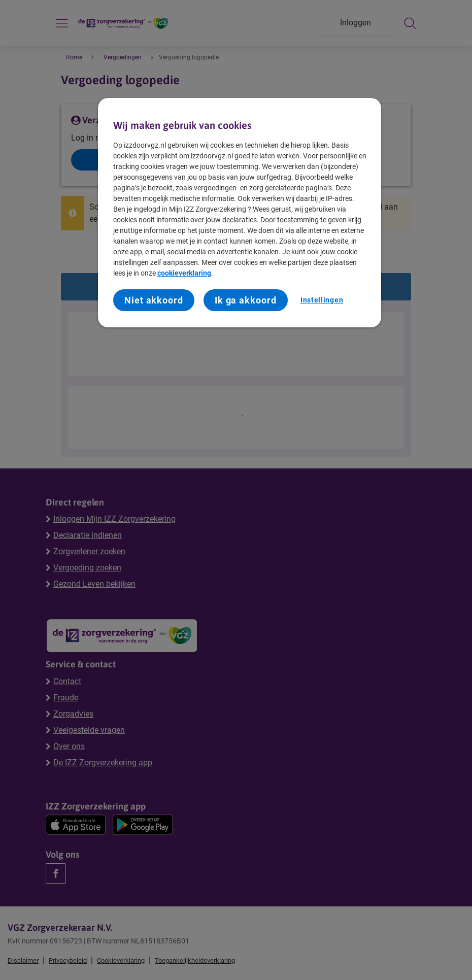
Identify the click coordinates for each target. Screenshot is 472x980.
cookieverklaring (184, 273)
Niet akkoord (154, 300)
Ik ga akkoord (246, 300)
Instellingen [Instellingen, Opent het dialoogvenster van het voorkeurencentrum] (322, 300)
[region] (240, 213)
